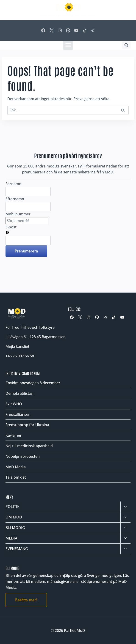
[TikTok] (85, 30)
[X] (51, 30)
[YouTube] (76, 30)
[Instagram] (60, 30)
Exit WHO (14, 404)
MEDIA (11, 538)
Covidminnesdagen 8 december (33, 383)
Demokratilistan (19, 393)
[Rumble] (68, 30)
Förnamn (13, 184)
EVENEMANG (17, 549)
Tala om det (16, 477)
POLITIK (12, 507)
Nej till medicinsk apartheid (29, 446)
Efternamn (15, 199)
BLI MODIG (15, 528)
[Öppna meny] (68, 45)
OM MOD (14, 517)
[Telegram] (93, 30)
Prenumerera (26, 251)
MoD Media (16, 467)
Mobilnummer (18, 214)
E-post (11, 227)
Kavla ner (14, 435)
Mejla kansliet (17, 346)
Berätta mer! (26, 600)
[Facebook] (43, 30)
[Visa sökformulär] (126, 45)
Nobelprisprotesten (23, 456)
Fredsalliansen (18, 414)
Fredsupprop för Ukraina (27, 425)
